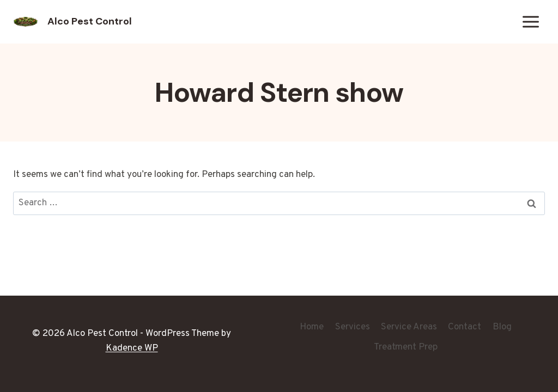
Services (353, 327)
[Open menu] (530, 22)
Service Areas (409, 327)
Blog (502, 327)
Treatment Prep (406, 347)
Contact (465, 327)
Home (312, 327)
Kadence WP (132, 348)
